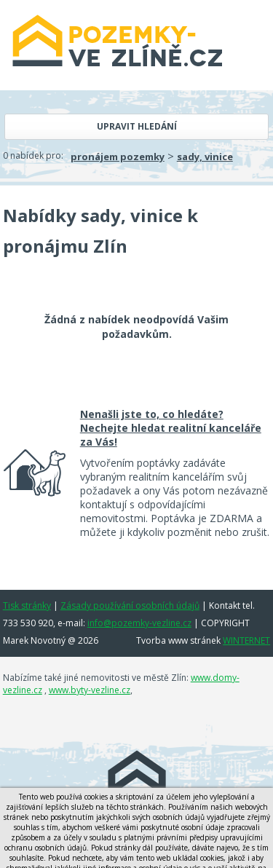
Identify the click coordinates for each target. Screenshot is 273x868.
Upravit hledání (137, 126)
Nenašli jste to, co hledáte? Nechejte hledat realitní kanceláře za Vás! (171, 428)
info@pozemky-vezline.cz (139, 623)
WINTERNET (246, 640)
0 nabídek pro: (33, 155)
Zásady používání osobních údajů (130, 605)
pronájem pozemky (118, 157)
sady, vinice (205, 157)
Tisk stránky (27, 605)
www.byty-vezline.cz (90, 690)
